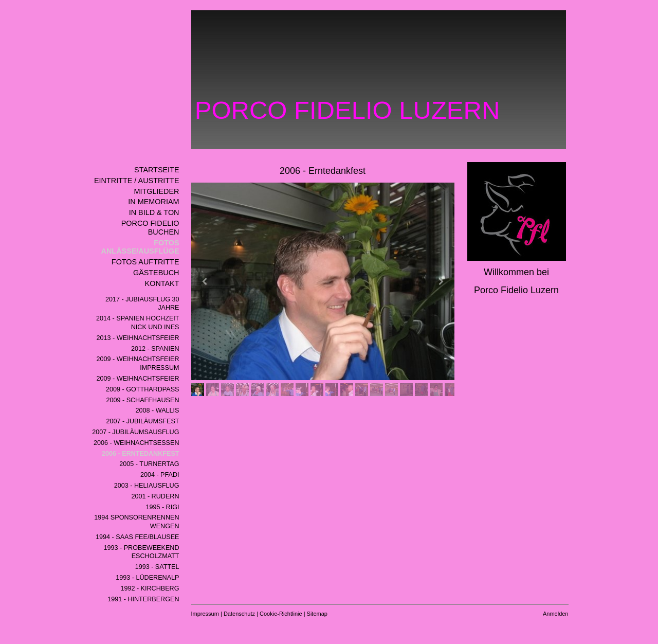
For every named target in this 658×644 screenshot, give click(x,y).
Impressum (205, 614)
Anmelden (556, 614)
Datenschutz (239, 614)
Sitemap (317, 614)
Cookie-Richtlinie (281, 614)
